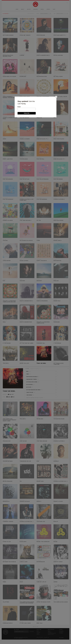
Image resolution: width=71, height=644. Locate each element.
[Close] (56, 97)
